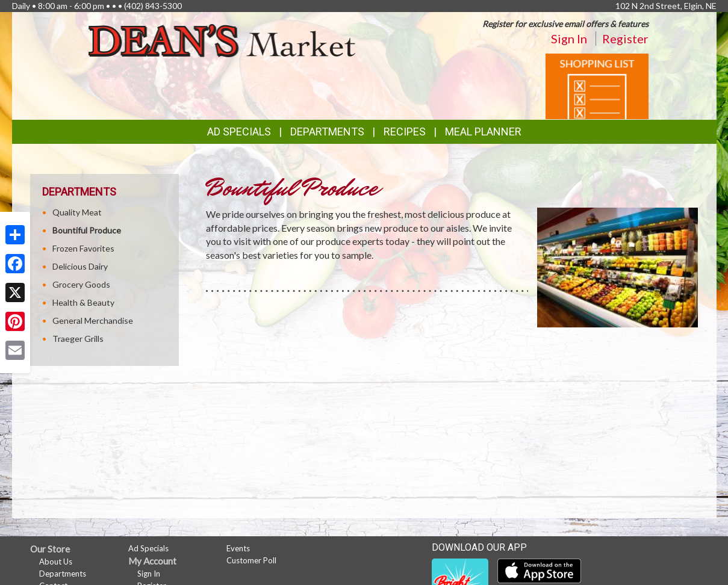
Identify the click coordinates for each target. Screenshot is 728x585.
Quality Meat (77, 212)
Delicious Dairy (80, 266)
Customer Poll (251, 560)
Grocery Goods (81, 284)
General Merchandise (93, 320)
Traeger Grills (78, 339)
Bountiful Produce (87, 230)
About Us (56, 562)
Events (238, 548)
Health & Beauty (83, 302)
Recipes (405, 132)
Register (625, 39)
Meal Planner (483, 132)
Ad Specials (239, 132)
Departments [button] (327, 132)
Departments (63, 574)
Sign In (569, 39)
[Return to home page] (222, 39)
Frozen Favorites (83, 248)
